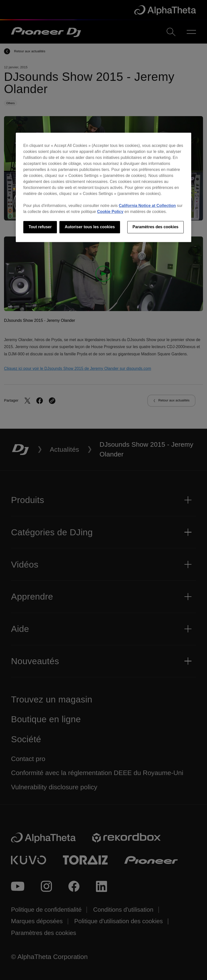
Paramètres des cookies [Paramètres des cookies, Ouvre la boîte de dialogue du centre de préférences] (156, 227)
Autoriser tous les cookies (90, 227)
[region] (103, 187)
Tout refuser (40, 227)
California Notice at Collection (147, 206)
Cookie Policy (110, 212)
